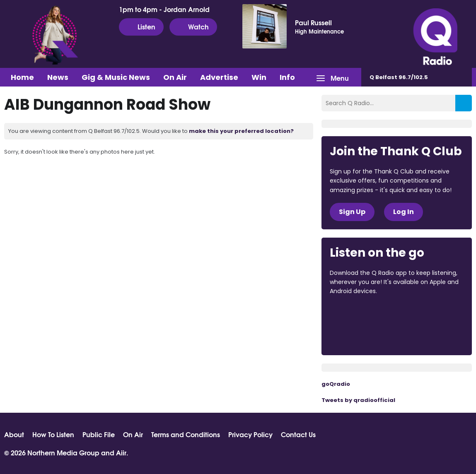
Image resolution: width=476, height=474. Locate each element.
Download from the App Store (362, 314)
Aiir (121, 452)
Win (259, 77)
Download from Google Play (361, 335)
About (14, 434)
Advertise (219, 77)
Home (22, 77)
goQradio (336, 384)
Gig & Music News (116, 77)
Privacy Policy (250, 434)
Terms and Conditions (186, 434)
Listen (141, 26)
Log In (404, 212)
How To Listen (53, 434)
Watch (193, 26)
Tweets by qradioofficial (358, 400)
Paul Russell (313, 22)
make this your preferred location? (241, 131)
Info (287, 77)
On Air (175, 77)
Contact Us (298, 434)
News (58, 77)
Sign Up (352, 212)
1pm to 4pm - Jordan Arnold (164, 9)
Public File (99, 434)
